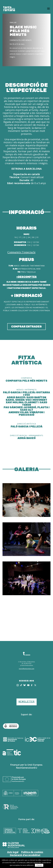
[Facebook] (32, 685)
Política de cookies (32, 852)
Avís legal (13, 852)
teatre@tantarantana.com (27, 669)
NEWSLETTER (27, 702)
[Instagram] (18, 685)
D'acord (39, 865)
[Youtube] (28, 685)
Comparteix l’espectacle (21, 252)
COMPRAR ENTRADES (26, 327)
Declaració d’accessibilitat (25, 855)
